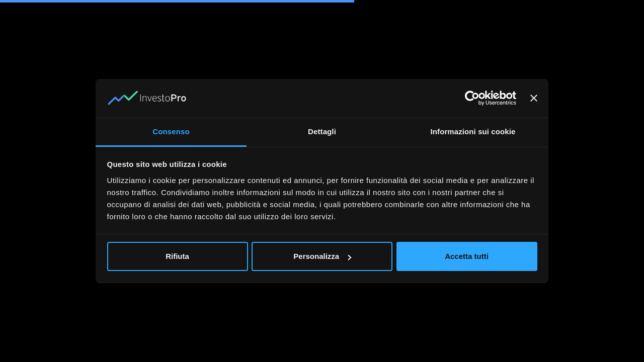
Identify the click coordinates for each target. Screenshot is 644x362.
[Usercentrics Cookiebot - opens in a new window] (472, 98)
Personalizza (322, 256)
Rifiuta (177, 256)
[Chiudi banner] (534, 98)
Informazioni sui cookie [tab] (473, 131)
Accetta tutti (467, 256)
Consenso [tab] (171, 131)
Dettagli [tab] (322, 131)
